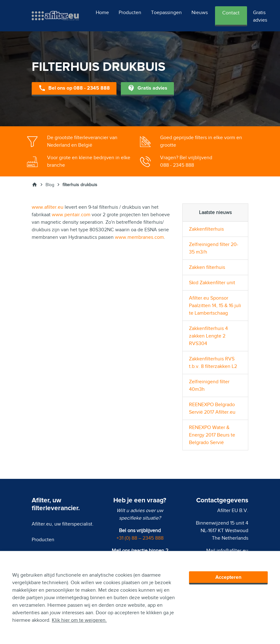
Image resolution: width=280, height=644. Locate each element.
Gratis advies (260, 16)
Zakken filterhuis (207, 267)
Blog (50, 185)
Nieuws (200, 13)
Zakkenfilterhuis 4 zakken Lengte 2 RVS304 (208, 336)
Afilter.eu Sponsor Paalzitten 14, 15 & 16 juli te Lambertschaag (215, 306)
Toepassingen (166, 13)
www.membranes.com (139, 237)
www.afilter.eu (48, 207)
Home (102, 13)
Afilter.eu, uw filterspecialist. (63, 524)
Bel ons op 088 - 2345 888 (74, 89)
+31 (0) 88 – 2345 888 (140, 538)
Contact (231, 13)
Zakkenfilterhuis (206, 229)
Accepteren (228, 577)
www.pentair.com (71, 215)
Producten (130, 13)
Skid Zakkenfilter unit (212, 283)
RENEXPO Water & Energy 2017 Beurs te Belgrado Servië (212, 435)
